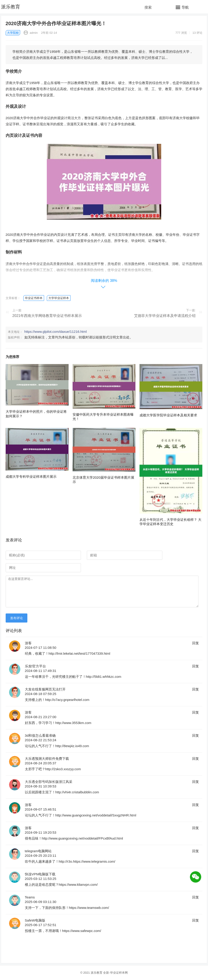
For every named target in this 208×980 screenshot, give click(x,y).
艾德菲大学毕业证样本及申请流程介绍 (165, 316)
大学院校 (13, 33)
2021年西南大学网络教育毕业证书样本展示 (47, 316)
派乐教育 (11, 7)
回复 (196, 643)
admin (31, 33)
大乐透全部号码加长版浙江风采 (49, 782)
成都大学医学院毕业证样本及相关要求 (168, 415)
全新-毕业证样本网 (115, 973)
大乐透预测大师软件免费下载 (47, 759)
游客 (28, 643)
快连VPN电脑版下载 (40, 874)
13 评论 (197, 33)
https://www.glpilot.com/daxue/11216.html (56, 332)
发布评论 (17, 618)
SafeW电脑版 (35, 920)
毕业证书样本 (34, 298)
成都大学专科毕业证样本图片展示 (31, 477)
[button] (182, 7)
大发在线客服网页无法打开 (45, 689)
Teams (30, 897)
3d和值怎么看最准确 (40, 735)
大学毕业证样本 (59, 298)
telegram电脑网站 (38, 851)
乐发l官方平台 (35, 666)
